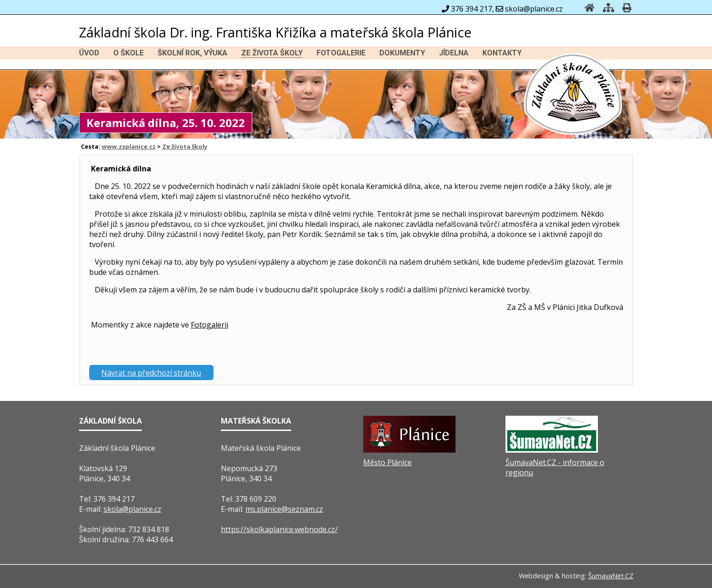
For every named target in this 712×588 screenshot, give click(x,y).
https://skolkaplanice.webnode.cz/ (279, 529)
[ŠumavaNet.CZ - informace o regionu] (552, 450)
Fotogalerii (210, 325)
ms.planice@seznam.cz (284, 509)
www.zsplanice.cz (129, 146)
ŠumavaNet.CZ (611, 576)
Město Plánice (387, 462)
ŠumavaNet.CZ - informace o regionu (555, 467)
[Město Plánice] (409, 450)
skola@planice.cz (132, 509)
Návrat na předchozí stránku (151, 373)
